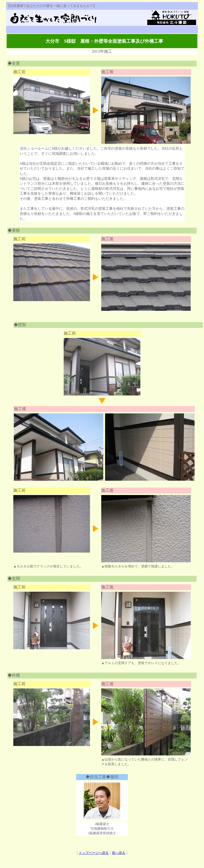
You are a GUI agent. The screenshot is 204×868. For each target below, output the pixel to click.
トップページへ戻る (94, 853)
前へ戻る (119, 853)
